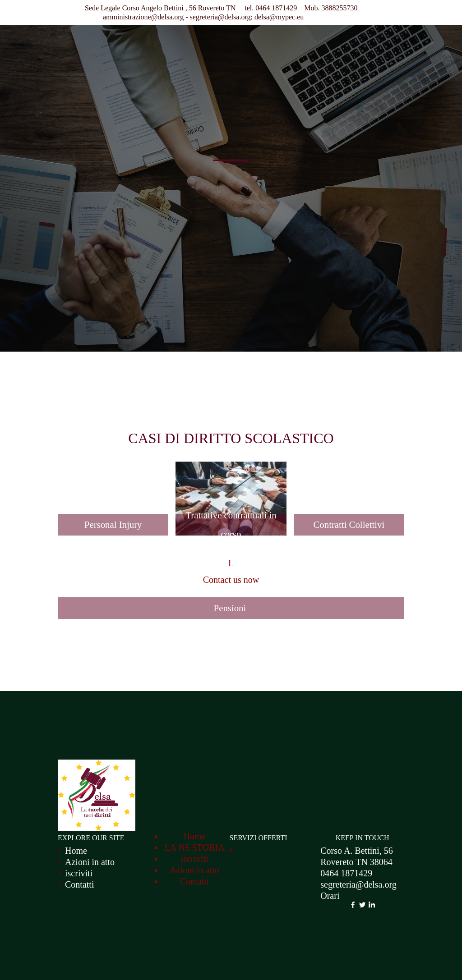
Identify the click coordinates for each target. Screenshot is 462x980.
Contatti (79, 884)
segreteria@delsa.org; (221, 17)
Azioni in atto (90, 862)
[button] (113, 467)
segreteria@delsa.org (358, 884)
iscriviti (79, 873)
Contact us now (231, 580)
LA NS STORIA (195, 847)
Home (76, 851)
